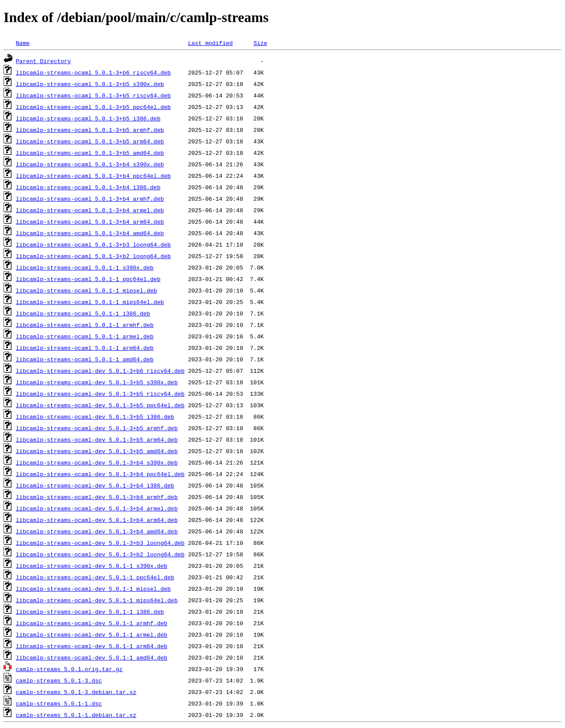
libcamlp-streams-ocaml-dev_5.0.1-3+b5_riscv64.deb (100, 394)
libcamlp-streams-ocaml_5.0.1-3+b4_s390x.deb (90, 164)
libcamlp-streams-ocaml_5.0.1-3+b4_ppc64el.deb (93, 176)
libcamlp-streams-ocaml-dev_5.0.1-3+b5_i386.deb (95, 417)
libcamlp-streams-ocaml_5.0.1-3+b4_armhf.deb (90, 199)
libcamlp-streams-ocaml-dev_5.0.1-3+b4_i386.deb (95, 485)
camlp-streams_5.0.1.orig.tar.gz (69, 669)
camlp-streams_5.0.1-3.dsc (59, 680)
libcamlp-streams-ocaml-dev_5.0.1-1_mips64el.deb (97, 600)
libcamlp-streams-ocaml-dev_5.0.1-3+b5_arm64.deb (97, 439)
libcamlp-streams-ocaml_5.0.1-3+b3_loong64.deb (93, 244)
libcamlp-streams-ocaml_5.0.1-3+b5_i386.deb (88, 118)
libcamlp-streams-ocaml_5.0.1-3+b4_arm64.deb (90, 221)
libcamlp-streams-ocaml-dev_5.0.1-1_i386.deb (90, 612)
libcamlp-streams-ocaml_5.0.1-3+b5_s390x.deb (90, 84)
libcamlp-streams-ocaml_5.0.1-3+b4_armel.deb (90, 210)
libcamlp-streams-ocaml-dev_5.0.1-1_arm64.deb (92, 646)
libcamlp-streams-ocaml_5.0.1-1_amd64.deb (85, 359)
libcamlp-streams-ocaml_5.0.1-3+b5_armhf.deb (90, 130)
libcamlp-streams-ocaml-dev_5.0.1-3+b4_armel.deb (97, 508)
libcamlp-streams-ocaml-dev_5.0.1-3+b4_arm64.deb (97, 520)
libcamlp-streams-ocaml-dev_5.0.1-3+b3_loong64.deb (100, 543)
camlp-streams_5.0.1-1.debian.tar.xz (76, 715)
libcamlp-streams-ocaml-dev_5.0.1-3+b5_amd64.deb (97, 451)
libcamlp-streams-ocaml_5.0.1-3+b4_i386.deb (88, 187)
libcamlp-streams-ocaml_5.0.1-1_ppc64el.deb (88, 279)
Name (23, 43)
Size (260, 43)
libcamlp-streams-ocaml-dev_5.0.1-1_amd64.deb (92, 657)
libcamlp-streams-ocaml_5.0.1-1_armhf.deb (85, 325)
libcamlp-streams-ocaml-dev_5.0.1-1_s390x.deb (92, 566)
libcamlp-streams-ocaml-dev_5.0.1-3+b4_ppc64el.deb (100, 474)
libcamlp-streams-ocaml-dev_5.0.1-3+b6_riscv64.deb (100, 371)
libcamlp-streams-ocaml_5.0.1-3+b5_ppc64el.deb (93, 107)
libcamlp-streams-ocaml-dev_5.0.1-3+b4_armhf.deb (97, 497)
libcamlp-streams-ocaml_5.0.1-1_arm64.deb (85, 348)
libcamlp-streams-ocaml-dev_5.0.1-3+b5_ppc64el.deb (100, 405)
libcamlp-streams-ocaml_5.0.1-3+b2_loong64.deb (93, 256)
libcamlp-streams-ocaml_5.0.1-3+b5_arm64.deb (90, 141)
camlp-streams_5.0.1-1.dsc (59, 703)
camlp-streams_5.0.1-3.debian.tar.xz (76, 692)
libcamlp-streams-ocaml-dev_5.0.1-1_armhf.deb (92, 623)
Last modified (210, 43)
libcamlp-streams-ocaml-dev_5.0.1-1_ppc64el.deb (95, 577)
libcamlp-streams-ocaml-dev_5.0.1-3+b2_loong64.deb (100, 554)
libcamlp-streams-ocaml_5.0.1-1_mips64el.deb (90, 302)
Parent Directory (43, 61)
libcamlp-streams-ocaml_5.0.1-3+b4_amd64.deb (90, 233)
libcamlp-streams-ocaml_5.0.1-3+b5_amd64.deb (90, 153)
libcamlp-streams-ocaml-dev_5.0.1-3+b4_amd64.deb (97, 531)
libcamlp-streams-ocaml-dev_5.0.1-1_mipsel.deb (93, 589)
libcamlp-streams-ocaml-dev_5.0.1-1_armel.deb (92, 634)
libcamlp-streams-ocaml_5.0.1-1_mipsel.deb (87, 290)
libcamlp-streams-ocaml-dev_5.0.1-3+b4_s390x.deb (97, 462)
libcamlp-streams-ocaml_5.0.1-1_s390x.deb (85, 267)
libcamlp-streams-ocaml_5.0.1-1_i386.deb (83, 313)
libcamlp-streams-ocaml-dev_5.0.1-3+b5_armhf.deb (97, 428)
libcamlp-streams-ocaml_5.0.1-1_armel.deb (85, 336)
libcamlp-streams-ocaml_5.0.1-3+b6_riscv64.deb (93, 72)
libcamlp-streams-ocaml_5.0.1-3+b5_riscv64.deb (93, 95)
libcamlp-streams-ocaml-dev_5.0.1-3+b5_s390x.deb (97, 382)
